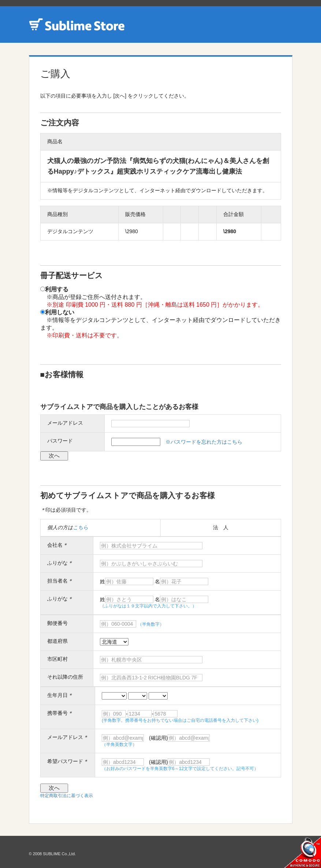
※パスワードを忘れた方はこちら (204, 442)
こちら (81, 527)
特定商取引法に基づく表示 (67, 796)
